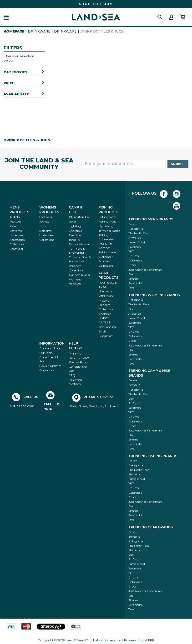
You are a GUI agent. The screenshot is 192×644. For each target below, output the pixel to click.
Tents (72, 222)
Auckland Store (50, 348)
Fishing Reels (107, 217)
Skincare (104, 305)
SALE (102, 331)
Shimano (135, 474)
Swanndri (135, 283)
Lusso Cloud (137, 242)
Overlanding (107, 327)
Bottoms (16, 231)
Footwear (16, 221)
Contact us (47, 370)
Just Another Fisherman (145, 270)
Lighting (75, 226)
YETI (131, 251)
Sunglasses (106, 336)
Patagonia (136, 229)
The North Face (139, 233)
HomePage (14, 31)
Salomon (135, 247)
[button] (6, 17)
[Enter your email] (123, 164)
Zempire (134, 385)
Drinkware (39, 31)
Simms (133, 279)
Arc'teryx (135, 238)
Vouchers (75, 266)
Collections (17, 244)
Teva (131, 288)
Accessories (17, 240)
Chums (134, 256)
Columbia (135, 260)
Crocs (132, 265)
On (131, 274)
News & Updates (50, 366)
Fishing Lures (108, 252)
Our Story (46, 353)
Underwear (17, 235)
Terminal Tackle (109, 231)
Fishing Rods (107, 221)
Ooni (132, 309)
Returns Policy (79, 358)
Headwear (16, 249)
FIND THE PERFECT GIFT (96, 4)
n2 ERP (149, 640)
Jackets (15, 217)
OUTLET (104, 322)
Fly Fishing (106, 226)
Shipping (75, 353)
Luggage (105, 300)
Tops (13, 226)
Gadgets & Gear (80, 275)
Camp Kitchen (79, 244)
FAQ (72, 375)
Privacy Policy (79, 362)
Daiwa (133, 224)
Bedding (75, 239)
